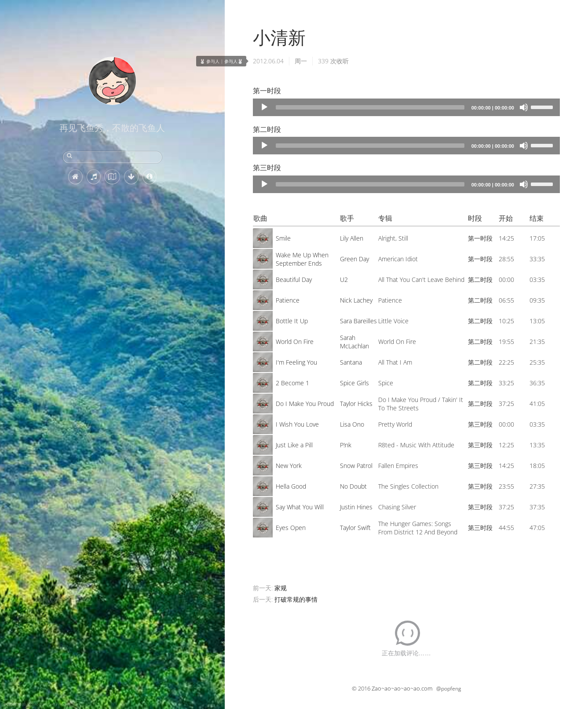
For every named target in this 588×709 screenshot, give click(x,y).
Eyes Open (291, 528)
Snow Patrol (356, 466)
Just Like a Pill (294, 445)
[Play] (264, 107)
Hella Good (291, 486)
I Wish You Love (297, 424)
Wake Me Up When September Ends (302, 259)
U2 (344, 280)
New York (289, 466)
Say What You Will (300, 507)
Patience (288, 300)
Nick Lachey (356, 300)
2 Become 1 (292, 383)
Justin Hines (356, 507)
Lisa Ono (352, 424)
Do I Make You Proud (305, 404)
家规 (281, 588)
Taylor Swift (355, 528)
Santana (351, 362)
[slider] (370, 107)
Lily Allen (352, 238)
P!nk (346, 445)
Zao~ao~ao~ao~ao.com (402, 688)
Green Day (354, 259)
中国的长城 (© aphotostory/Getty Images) (37, 704)
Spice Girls (354, 383)
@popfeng (449, 689)
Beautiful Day (294, 280)
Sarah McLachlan (354, 342)
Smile (283, 238)
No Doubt (353, 486)
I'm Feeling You (296, 362)
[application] (406, 107)
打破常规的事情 (296, 599)
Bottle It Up (292, 321)
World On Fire (295, 342)
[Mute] (524, 107)
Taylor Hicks (356, 404)
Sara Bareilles (358, 321)
